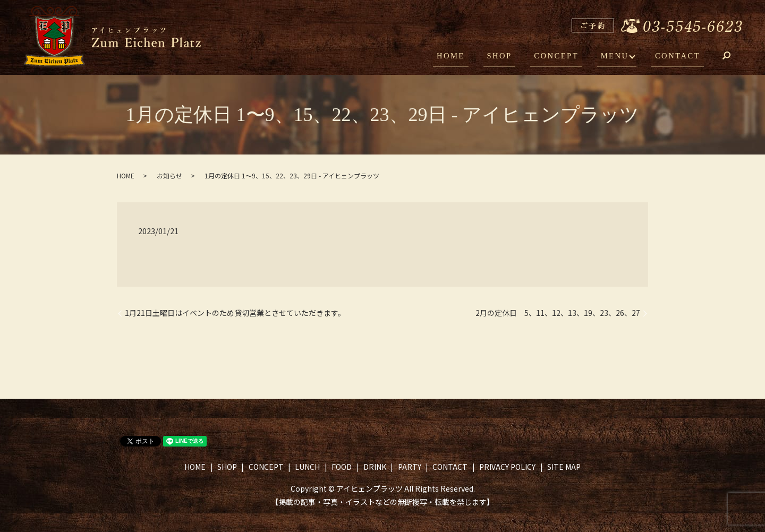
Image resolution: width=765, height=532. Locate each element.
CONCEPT (565, 57)
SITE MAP (564, 467)
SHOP (513, 57)
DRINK (375, 467)
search (734, 58)
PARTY (410, 467)
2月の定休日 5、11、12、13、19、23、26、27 (558, 313)
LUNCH (307, 467)
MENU (619, 57)
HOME (469, 57)
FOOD (342, 467)
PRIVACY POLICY (507, 467)
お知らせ (169, 175)
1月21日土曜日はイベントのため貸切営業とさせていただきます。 (235, 313)
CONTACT (680, 57)
